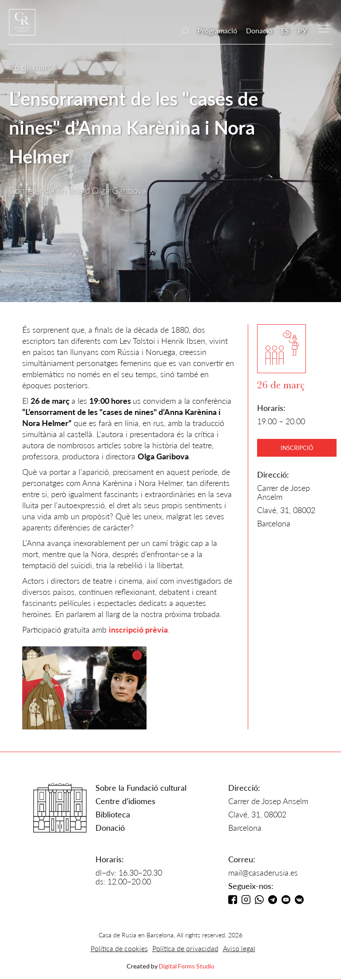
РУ (302, 30)
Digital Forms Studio (187, 966)
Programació (217, 30)
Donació (259, 30)
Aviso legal (239, 948)
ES (285, 30)
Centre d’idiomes (125, 801)
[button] (324, 28)
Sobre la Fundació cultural (141, 788)
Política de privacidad (185, 948)
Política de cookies (119, 948)
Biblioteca (113, 814)
